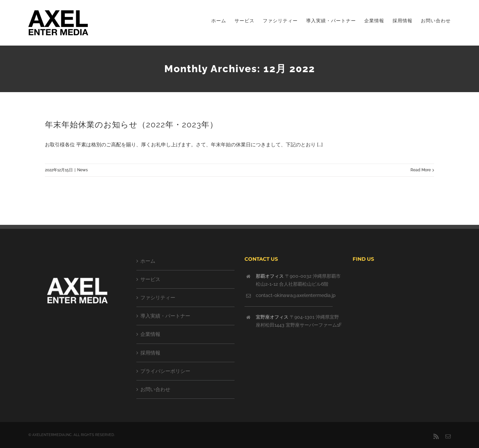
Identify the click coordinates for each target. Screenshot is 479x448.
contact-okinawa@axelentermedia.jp (296, 295)
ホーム (148, 261)
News (82, 170)
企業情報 (150, 334)
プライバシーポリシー (165, 371)
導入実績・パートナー (165, 316)
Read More (421, 170)
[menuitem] (223, 21)
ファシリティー (158, 298)
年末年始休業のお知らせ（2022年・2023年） (131, 125)
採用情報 (150, 353)
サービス (150, 279)
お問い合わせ (155, 389)
